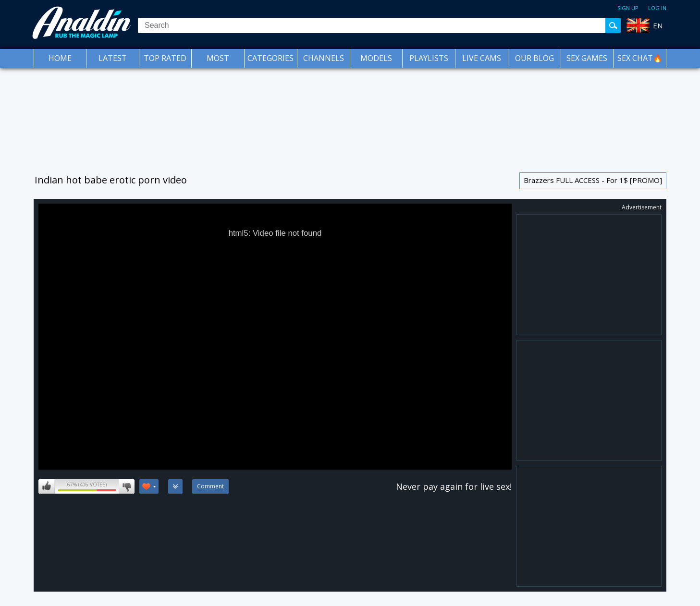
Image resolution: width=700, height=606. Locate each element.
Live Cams (482, 58)
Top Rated (165, 58)
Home (60, 58)
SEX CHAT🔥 (640, 58)
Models (376, 58)
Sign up (628, 8)
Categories (270, 58)
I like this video (47, 486)
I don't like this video (127, 486)
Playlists (429, 58)
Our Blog (534, 58)
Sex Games (587, 58)
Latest (113, 58)
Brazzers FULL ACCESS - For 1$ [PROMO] (593, 180)
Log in (657, 8)
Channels (324, 58)
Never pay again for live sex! (454, 486)
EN (658, 25)
